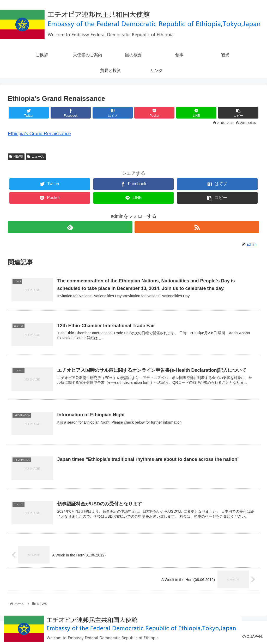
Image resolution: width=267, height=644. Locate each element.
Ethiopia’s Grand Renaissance (39, 134)
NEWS (16, 157)
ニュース (36, 157)
